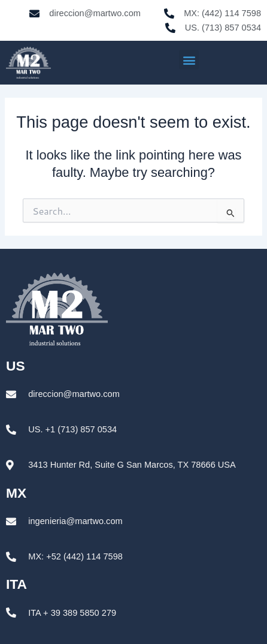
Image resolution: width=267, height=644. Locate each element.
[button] (189, 60)
